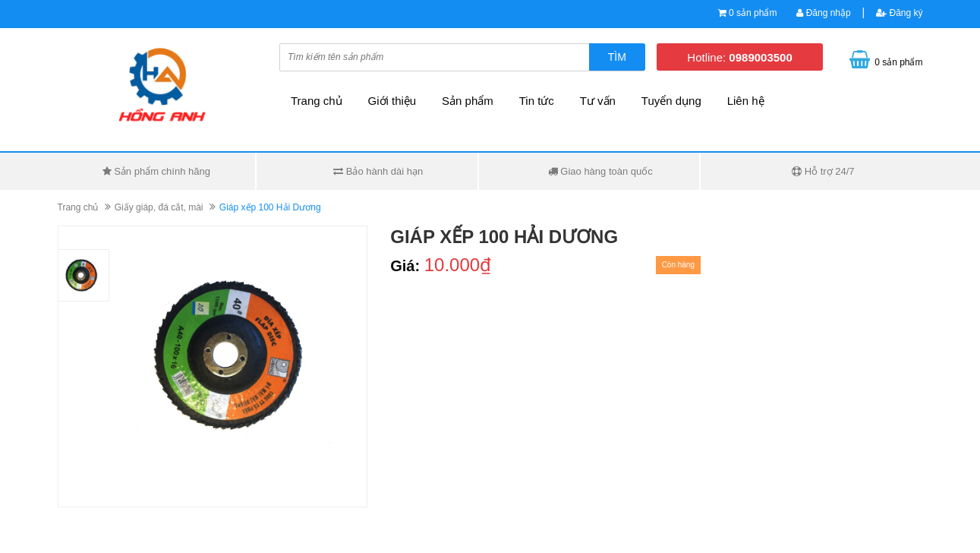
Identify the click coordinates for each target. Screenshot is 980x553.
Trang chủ (317, 101)
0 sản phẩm (753, 13)
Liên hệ (746, 101)
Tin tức (537, 101)
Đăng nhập (823, 13)
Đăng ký (899, 13)
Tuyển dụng (671, 101)
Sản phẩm (468, 101)
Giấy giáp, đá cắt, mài (159, 207)
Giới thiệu (392, 101)
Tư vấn (598, 101)
